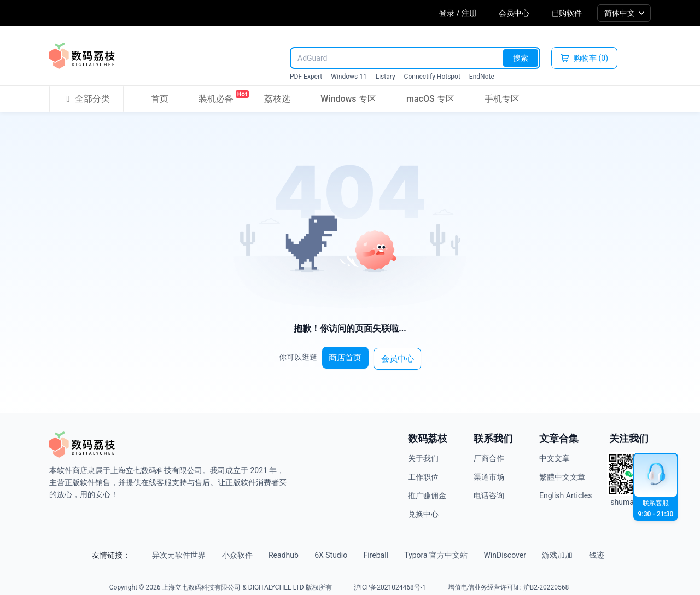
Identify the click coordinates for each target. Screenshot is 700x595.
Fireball (378, 551)
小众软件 (221, 551)
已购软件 (567, 13)
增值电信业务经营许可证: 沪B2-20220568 (508, 581)
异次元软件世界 (157, 551)
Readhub (274, 551)
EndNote (482, 77)
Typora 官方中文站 (444, 551)
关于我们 (423, 454)
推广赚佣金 (427, 492)
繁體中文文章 (562, 473)
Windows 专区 (348, 99)
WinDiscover (518, 551)
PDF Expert (306, 77)
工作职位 (423, 473)
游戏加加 (577, 551)
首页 (160, 99)
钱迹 (622, 551)
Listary (386, 77)
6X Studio (327, 551)
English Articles (565, 492)
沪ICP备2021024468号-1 (390, 581)
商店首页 (348, 355)
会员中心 (514, 13)
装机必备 (216, 97)
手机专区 (502, 99)
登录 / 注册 (458, 13)
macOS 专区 (430, 99)
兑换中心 (423, 510)
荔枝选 (277, 99)
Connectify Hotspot (432, 77)
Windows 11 (349, 77)
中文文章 (555, 454)
